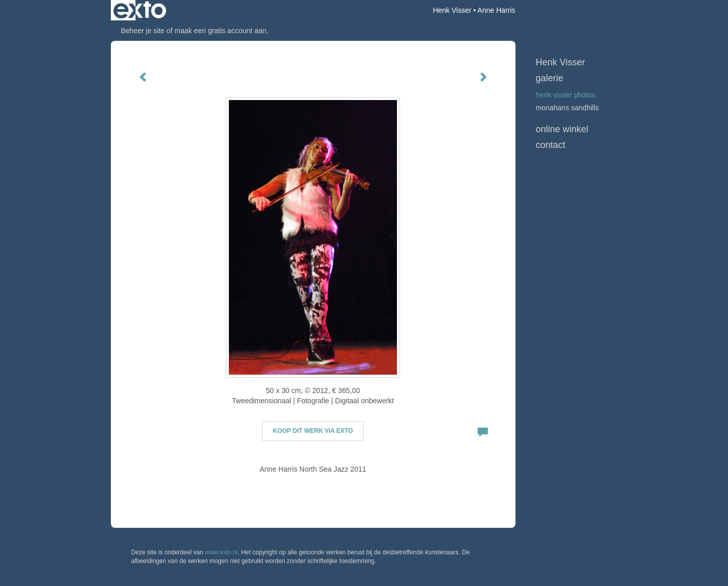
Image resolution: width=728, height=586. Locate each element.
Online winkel (562, 129)
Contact (551, 145)
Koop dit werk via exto (313, 431)
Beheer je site (143, 31)
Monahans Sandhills (568, 108)
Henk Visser (452, 10)
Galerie (550, 78)
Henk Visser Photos (566, 95)
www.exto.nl (221, 552)
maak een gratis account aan (221, 31)
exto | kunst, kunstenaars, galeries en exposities (140, 10)
